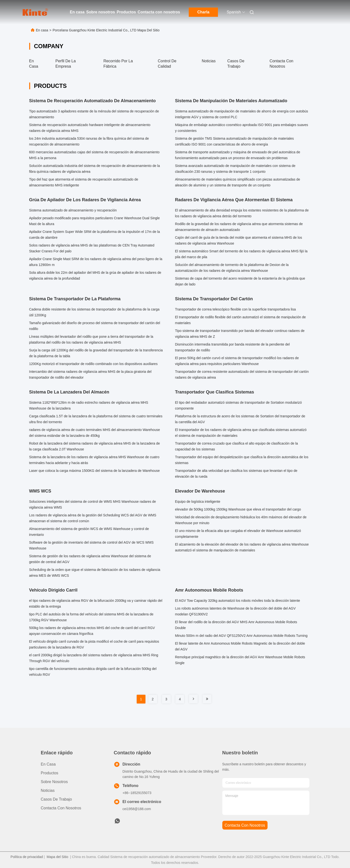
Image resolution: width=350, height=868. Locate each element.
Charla (203, 12)
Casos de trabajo (56, 799)
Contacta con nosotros (159, 12)
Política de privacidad (27, 857)
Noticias (209, 61)
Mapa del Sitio (58, 857)
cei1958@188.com (137, 809)
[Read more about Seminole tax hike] (193, 699)
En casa (77, 12)
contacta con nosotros (245, 825)
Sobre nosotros (100, 12)
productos (50, 773)
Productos (126, 12)
